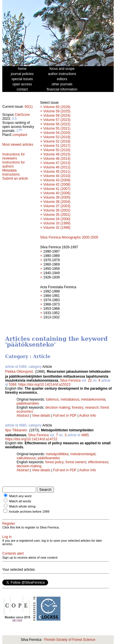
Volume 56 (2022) (57, 124)
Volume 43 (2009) (57, 180)
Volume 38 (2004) (57, 202)
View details (42, 416)
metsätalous (70, 399)
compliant (20, 135)
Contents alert (13, 553)
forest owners (76, 462)
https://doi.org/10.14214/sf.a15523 (44, 385)
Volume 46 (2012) (57, 167)
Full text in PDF (65, 416)
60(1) (29, 107)
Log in (7, 537)
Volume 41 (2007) (57, 189)
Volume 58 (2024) (57, 116)
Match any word (20, 496)
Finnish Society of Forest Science (70, 640)
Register (9, 524)
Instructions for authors (14, 164)
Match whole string (22, 506)
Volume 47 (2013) (57, 163)
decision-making (29, 466)
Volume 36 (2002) (57, 210)
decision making (58, 407)
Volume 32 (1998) (57, 228)
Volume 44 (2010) (57, 176)
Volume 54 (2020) (57, 133)
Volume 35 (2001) (57, 215)
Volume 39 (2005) (57, 197)
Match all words (20, 501)
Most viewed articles (18, 145)
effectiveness (98, 462)
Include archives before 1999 (29, 512)
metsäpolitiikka (57, 454)
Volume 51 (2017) (57, 146)
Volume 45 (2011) (57, 172)
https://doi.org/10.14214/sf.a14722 (31, 439)
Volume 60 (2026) (57, 107)
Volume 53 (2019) (57, 137)
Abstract (23, 416)
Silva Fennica (70, 380)
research (92, 407)
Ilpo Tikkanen (16, 430)
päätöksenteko (28, 403)
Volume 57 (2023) (57, 120)
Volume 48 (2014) (57, 159)
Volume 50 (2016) (57, 150)
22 (90, 380)
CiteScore (22, 115)
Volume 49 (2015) (57, 154)
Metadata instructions (11, 172)
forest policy (54, 462)
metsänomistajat (83, 454)
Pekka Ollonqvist (19, 371)
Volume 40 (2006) (57, 193)
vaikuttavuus (26, 458)
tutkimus (52, 399)
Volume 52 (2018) (57, 141)
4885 (85, 435)
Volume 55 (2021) (57, 128)
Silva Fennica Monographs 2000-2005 (69, 237)
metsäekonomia (93, 399)
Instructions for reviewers (14, 156)
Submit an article (15, 178)
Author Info (88, 416)
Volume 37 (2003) (57, 206)
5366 (13, 385)
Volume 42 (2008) (57, 184)
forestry (78, 407)
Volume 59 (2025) (57, 111)
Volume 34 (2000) (57, 219)
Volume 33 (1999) (57, 223)
